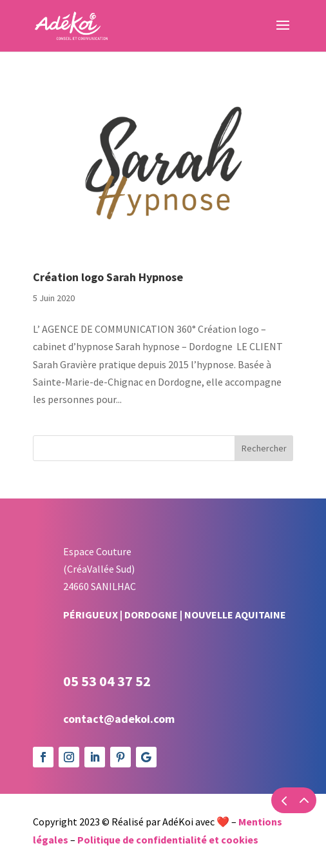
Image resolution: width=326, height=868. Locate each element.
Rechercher (264, 448)
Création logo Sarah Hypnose (108, 277)
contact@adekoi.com (119, 719)
